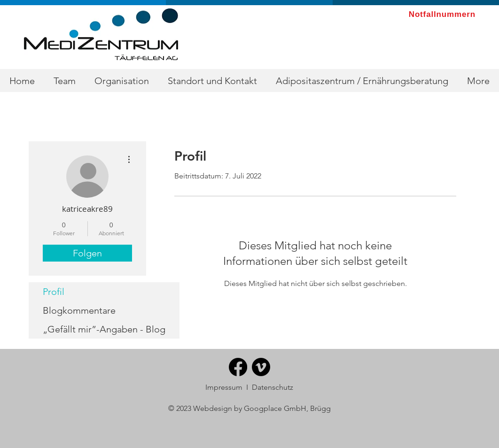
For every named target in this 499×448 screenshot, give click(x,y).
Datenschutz (273, 387)
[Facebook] (238, 367)
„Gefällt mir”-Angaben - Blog (104, 329)
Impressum (224, 387)
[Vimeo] (261, 367)
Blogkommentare (79, 310)
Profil (54, 292)
